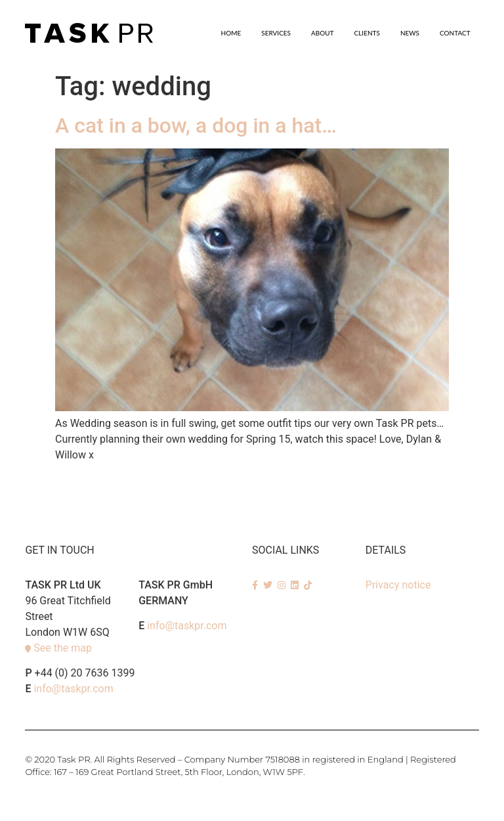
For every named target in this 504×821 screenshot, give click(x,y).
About (323, 33)
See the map (63, 648)
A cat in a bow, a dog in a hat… (196, 125)
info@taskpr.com (73, 689)
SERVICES (276, 33)
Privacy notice (398, 585)
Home (231, 33)
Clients (367, 33)
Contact (455, 33)
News (410, 33)
